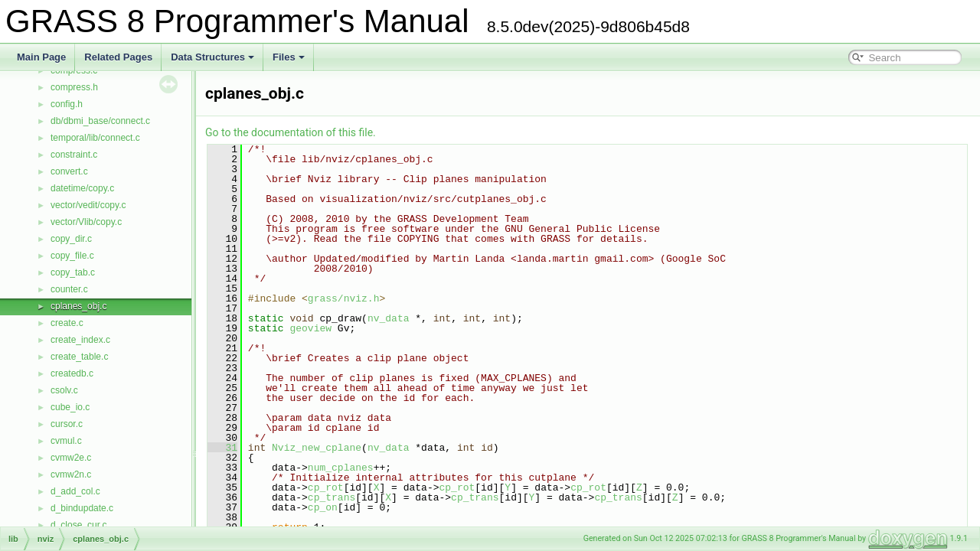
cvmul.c (66, 441)
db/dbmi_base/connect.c (100, 121)
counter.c (69, 289)
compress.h (74, 87)
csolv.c (64, 390)
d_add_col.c (75, 491)
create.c (67, 323)
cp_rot (326, 487)
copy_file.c (72, 256)
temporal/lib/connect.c (95, 138)
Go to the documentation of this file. (291, 132)
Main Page (41, 57)
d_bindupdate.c (82, 508)
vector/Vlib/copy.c (86, 222)
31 (222, 448)
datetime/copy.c (82, 188)
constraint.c (74, 155)
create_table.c (79, 357)
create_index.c (80, 340)
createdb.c (72, 373)
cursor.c (67, 424)
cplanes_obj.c (78, 306)
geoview (310, 328)
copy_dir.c (71, 239)
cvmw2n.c (71, 474)
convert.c (69, 171)
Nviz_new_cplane (317, 448)
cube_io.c (70, 407)
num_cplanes (341, 468)
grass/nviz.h (344, 298)
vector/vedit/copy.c (88, 205)
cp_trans (332, 497)
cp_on (323, 507)
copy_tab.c (73, 272)
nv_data (389, 318)
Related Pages (118, 57)
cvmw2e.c (71, 458)
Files (289, 57)
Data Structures (212, 57)
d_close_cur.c (78, 525)
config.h (67, 104)
